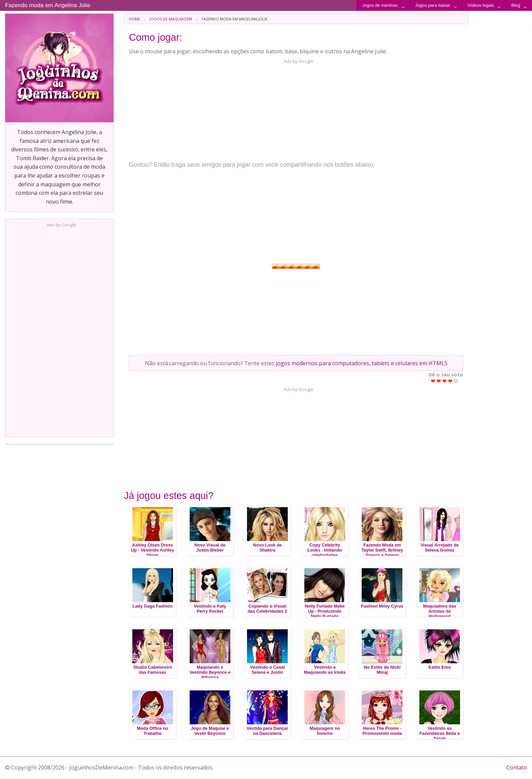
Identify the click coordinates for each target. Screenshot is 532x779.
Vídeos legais (481, 5)
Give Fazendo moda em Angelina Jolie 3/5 (445, 381)
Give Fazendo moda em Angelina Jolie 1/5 (433, 381)
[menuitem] (135, 19)
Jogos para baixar (433, 5)
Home (135, 19)
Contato (517, 767)
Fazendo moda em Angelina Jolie (48, 5)
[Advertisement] (59, 330)
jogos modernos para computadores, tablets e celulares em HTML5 (362, 363)
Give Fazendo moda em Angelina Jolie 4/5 (450, 381)
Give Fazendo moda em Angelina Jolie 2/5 (439, 381)
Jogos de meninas (380, 5)
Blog (516, 5)
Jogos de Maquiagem (171, 19)
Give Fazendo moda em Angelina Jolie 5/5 (456, 381)
